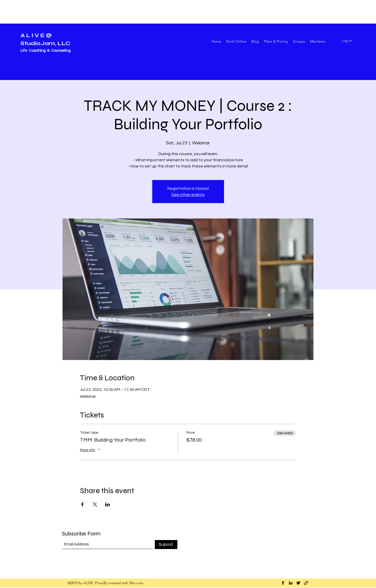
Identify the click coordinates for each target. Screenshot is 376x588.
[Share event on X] (95, 504)
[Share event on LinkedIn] (108, 504)
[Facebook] (283, 583)
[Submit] (166, 545)
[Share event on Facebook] (82, 504)
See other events (188, 195)
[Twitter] (298, 583)
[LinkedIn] (291, 583)
